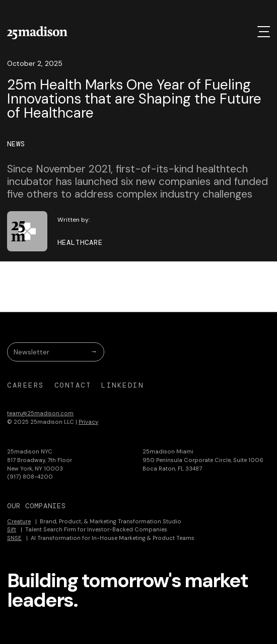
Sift (12, 529)
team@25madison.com (40, 413)
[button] (264, 32)
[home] (37, 32)
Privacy (88, 422)
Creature (19, 521)
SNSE (14, 538)
